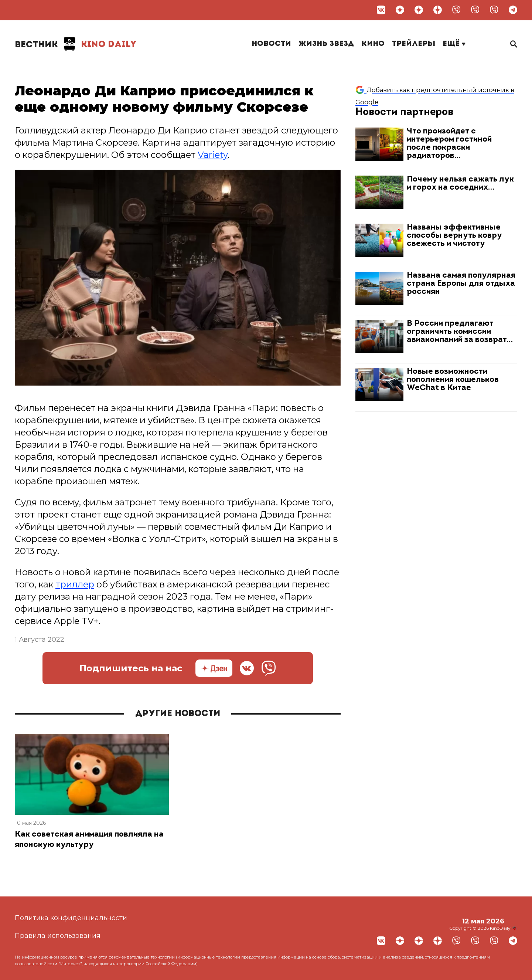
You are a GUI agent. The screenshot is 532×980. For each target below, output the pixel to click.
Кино (373, 44)
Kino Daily (76, 44)
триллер (75, 585)
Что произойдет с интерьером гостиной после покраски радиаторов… (449, 144)
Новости (271, 44)
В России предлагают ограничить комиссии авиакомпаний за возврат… (460, 332)
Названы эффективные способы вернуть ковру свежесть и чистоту (454, 236)
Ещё (454, 44)
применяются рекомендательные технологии (127, 957)
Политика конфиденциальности (71, 918)
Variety (213, 155)
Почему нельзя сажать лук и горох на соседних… (460, 184)
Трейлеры (414, 44)
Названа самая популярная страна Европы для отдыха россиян (461, 284)
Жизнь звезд (326, 44)
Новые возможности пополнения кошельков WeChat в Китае (453, 380)
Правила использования (58, 936)
